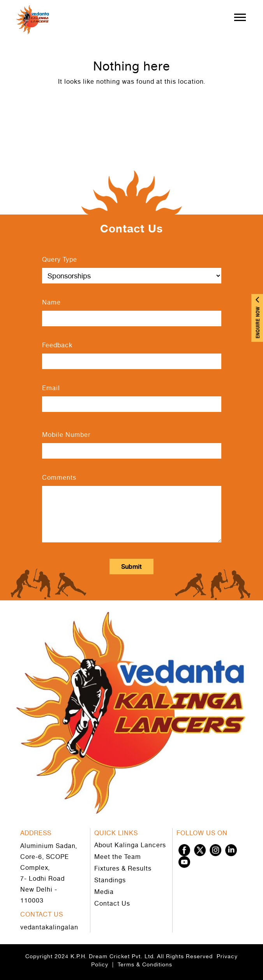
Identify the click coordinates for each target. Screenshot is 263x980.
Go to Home (131, 109)
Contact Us (112, 903)
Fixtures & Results (123, 868)
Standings (110, 880)
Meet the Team (118, 857)
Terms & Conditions (145, 964)
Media (104, 892)
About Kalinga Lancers (130, 845)
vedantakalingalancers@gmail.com (75, 927)
